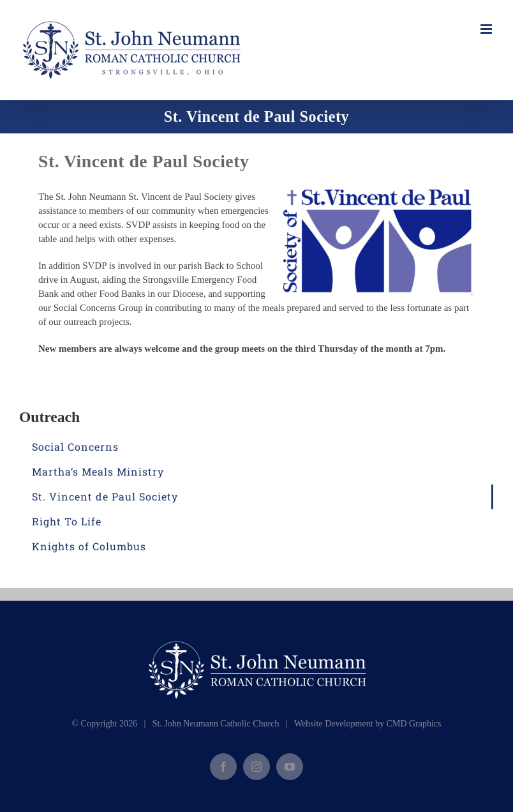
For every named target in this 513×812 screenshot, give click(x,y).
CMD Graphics (414, 724)
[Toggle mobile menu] (487, 29)
